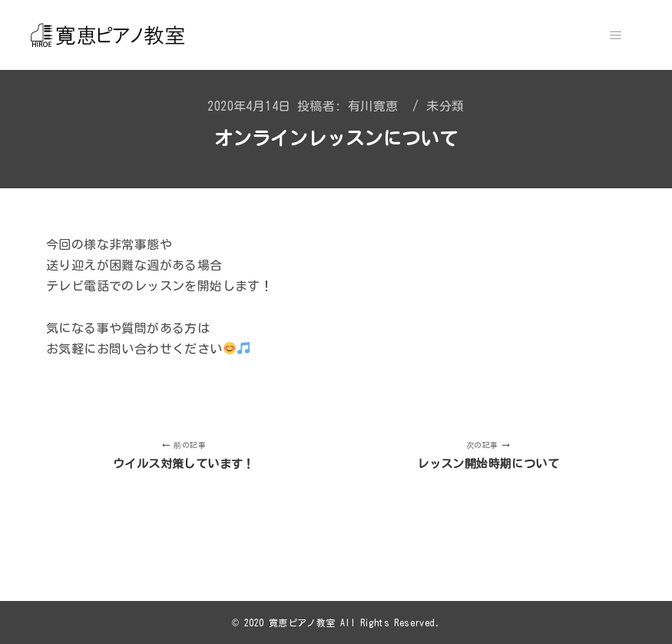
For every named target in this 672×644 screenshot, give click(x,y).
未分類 (445, 106)
